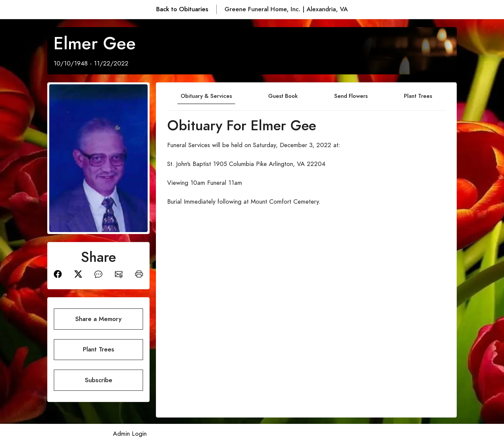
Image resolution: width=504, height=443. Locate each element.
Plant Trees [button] (99, 349)
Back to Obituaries (182, 9)
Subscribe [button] (99, 380)
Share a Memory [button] (98, 319)
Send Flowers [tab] (351, 96)
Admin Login (130, 434)
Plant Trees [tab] (418, 96)
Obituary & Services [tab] (206, 96)
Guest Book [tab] (283, 96)
